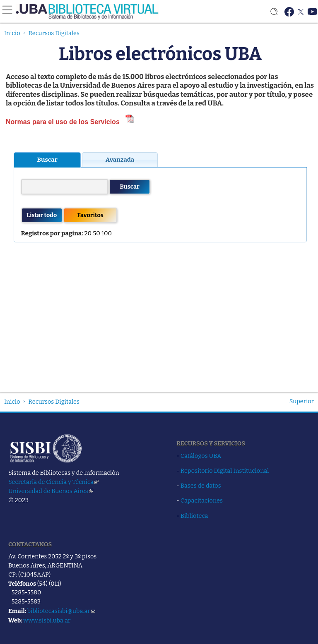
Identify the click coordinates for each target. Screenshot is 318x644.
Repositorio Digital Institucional (225, 471)
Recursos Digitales (54, 33)
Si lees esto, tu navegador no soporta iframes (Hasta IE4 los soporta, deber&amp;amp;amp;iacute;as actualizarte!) (160, 260)
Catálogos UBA (201, 456)
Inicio (12, 33)
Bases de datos (201, 486)
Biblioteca (194, 516)
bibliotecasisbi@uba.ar (61, 611)
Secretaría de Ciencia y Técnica (53, 482)
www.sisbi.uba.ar (47, 620)
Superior (302, 401)
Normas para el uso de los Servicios (65, 122)
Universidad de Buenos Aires (51, 491)
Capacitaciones (202, 500)
